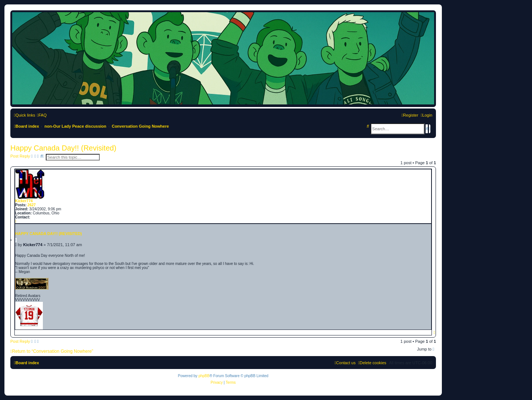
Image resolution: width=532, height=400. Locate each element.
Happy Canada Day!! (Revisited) (63, 148)
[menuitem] (42, 115)
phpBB (204, 376)
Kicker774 (24, 201)
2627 (31, 205)
